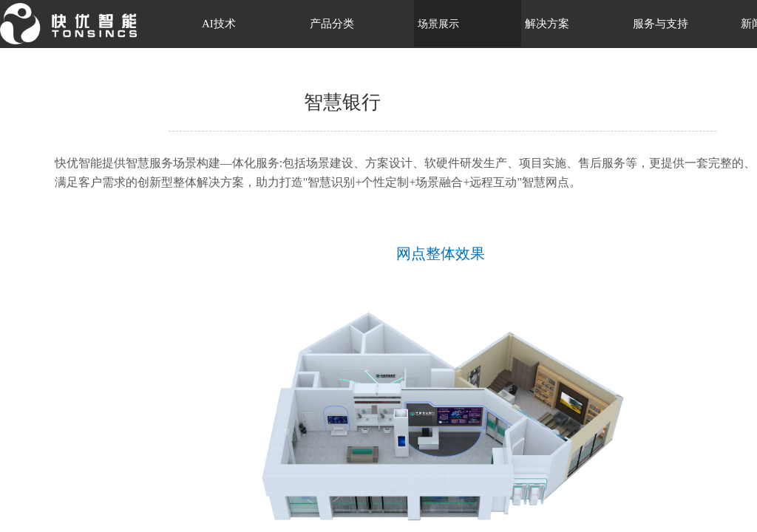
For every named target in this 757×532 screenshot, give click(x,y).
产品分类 (332, 24)
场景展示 (438, 24)
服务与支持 (661, 24)
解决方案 (547, 24)
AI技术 (219, 24)
